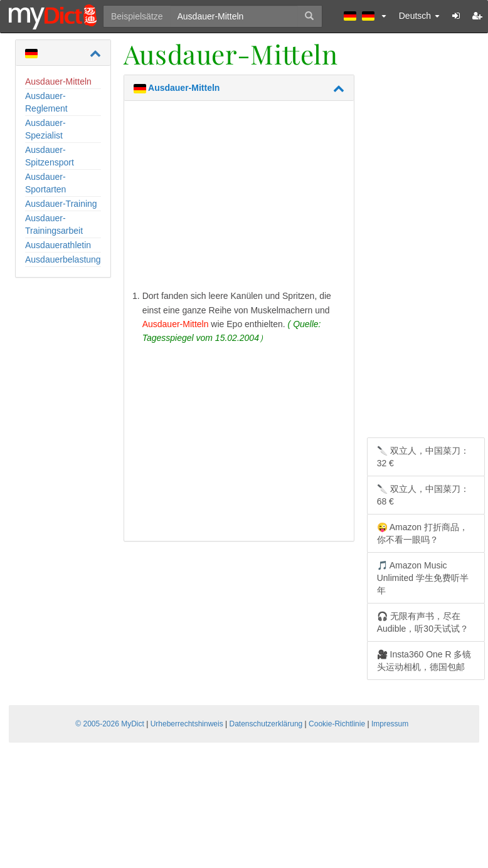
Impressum (390, 724)
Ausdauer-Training (61, 204)
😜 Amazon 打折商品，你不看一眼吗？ (422, 533)
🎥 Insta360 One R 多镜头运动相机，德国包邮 (424, 661)
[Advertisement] (239, 198)
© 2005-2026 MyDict (110, 724)
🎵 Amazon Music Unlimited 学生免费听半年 (423, 578)
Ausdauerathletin (58, 245)
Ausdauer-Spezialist (45, 129)
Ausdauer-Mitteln (58, 81)
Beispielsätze (137, 16)
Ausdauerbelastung (63, 259)
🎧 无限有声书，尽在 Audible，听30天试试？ (423, 622)
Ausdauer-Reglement (46, 102)
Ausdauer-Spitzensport (50, 156)
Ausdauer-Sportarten (45, 183)
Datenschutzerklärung (266, 724)
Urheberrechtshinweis (187, 724)
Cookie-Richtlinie (337, 724)
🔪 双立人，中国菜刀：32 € (423, 457)
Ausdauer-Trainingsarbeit (54, 224)
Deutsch (419, 16)
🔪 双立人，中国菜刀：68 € (423, 495)
